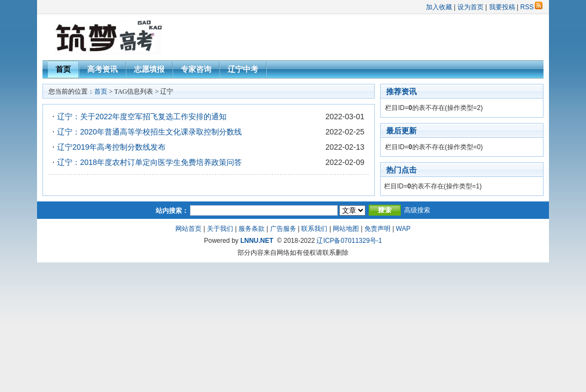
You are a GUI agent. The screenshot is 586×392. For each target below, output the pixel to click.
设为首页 (471, 7)
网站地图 (346, 229)
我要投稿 (502, 7)
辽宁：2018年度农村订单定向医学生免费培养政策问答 (149, 162)
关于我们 (220, 229)
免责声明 (377, 229)
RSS (531, 7)
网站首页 (188, 229)
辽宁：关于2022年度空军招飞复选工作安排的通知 (142, 117)
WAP (403, 229)
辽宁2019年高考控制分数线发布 (111, 147)
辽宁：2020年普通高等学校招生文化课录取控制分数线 (149, 132)
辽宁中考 (243, 69)
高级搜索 (417, 210)
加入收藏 (439, 7)
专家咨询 (196, 69)
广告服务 (283, 229)
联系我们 (314, 229)
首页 (63, 69)
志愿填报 (149, 69)
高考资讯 (102, 69)
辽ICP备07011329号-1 (349, 241)
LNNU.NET (257, 241)
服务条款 (252, 229)
